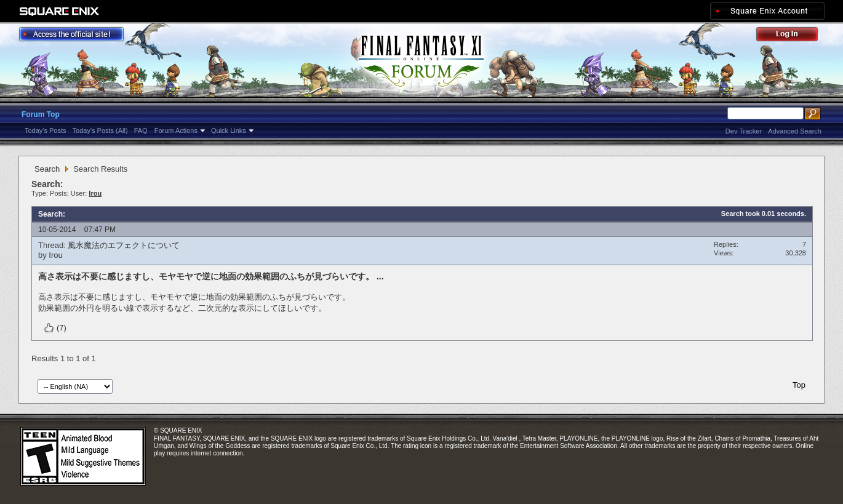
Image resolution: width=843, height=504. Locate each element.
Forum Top (41, 114)
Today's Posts (46, 130)
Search (47, 169)
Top (799, 385)
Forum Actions (176, 130)
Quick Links (229, 130)
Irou (55, 255)
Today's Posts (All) (100, 130)
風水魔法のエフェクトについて (124, 245)
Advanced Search (795, 131)
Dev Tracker (744, 131)
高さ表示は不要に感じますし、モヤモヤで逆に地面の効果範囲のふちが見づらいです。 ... (211, 276)
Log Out (793, 36)
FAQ (141, 130)
